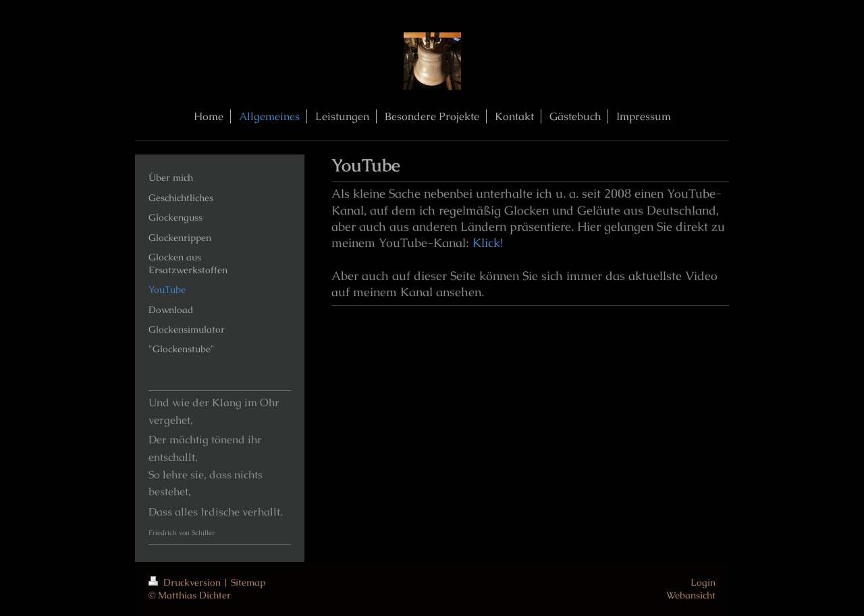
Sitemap (248, 582)
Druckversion (186, 582)
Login (703, 582)
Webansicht (691, 595)
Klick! (488, 243)
